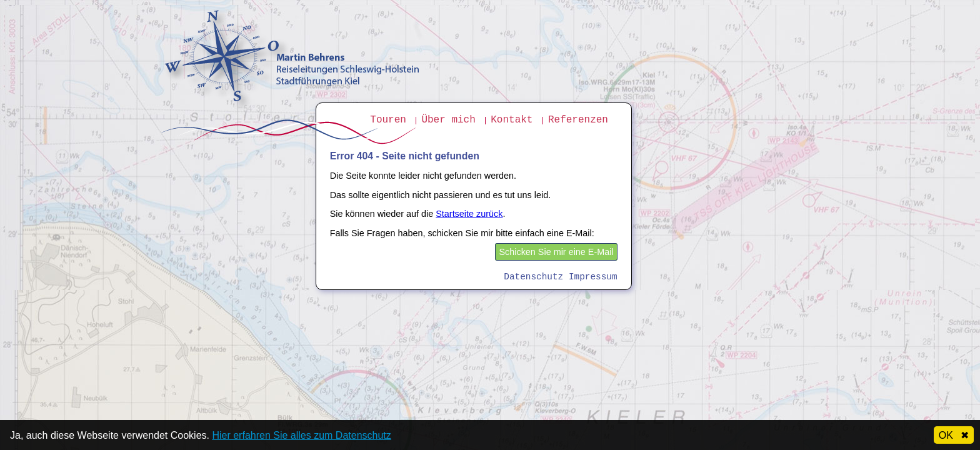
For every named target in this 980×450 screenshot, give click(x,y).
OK (954, 435)
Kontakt (512, 120)
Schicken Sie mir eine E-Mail (556, 252)
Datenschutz (533, 277)
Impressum (593, 277)
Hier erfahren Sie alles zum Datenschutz (301, 435)
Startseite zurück (469, 214)
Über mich (448, 120)
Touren (388, 120)
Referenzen (578, 120)
